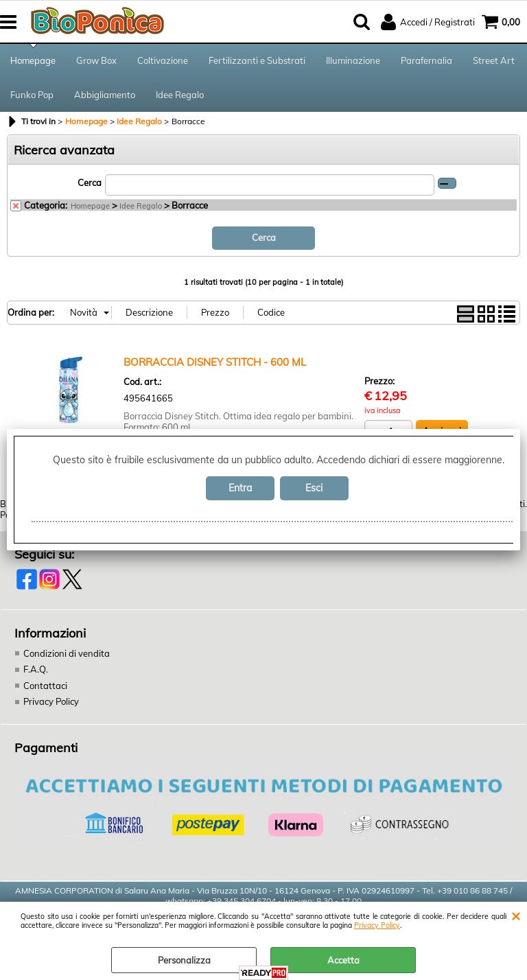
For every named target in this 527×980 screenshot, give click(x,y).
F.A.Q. (36, 669)
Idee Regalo (180, 95)
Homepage (33, 60)
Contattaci (45, 686)
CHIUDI (516, 915)
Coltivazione (163, 60)
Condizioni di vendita (67, 653)
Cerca (90, 183)
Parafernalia (426, 60)
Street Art (494, 60)
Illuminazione (353, 60)
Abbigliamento (105, 95)
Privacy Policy (377, 925)
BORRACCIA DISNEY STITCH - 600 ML (215, 362)
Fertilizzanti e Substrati (257, 60)
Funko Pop (32, 95)
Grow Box (96, 60)
